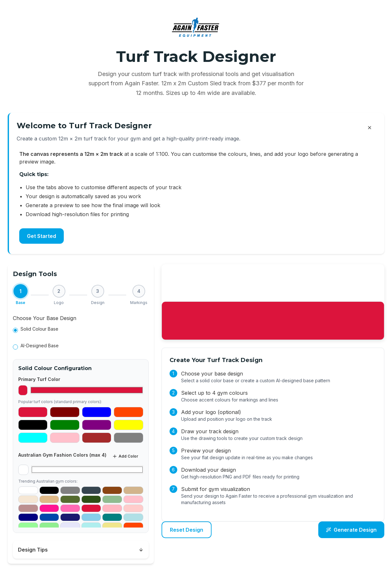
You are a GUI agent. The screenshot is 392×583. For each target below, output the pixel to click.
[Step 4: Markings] (139, 295)
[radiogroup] (81, 339)
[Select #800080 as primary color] (97, 425)
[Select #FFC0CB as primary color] (65, 438)
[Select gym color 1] (87, 470)
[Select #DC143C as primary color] (33, 412)
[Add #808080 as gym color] (70, 490)
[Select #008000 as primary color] (65, 425)
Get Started (42, 236)
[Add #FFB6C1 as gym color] (112, 508)
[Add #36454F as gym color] (91, 490)
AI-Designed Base (40, 346)
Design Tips (81, 550)
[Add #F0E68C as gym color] (112, 526)
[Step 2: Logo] (59, 295)
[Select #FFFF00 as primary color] (128, 425)
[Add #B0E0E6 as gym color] (133, 517)
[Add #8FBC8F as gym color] (112, 499)
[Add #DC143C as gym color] (91, 508)
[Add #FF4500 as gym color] (133, 526)
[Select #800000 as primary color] (65, 412)
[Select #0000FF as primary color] (97, 412)
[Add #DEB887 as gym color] (49, 499)
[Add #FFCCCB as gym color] (133, 508)
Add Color (125, 456)
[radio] (15, 330)
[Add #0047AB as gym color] (49, 517)
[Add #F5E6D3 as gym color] (28, 499)
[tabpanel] (81, 424)
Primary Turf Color (39, 379)
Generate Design (351, 530)
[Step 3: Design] (98, 295)
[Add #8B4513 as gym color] (112, 490)
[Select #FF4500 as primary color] (128, 412)
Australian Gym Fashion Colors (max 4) (62, 455)
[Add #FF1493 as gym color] (49, 508)
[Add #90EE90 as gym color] (49, 526)
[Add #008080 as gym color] (112, 517)
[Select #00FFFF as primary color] (33, 438)
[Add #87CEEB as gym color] (91, 517)
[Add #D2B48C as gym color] (133, 490)
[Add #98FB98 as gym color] (28, 526)
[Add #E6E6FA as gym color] (70, 526)
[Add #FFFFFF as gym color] (28, 490)
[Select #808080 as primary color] (128, 438)
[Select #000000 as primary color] (33, 425)
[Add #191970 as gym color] (70, 517)
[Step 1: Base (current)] (21, 295)
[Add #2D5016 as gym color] (91, 499)
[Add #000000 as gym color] (49, 490)
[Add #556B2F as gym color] (70, 499)
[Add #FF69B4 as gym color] (70, 508)
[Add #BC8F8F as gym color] (28, 508)
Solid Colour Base (39, 329)
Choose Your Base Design (45, 318)
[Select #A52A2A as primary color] (97, 438)
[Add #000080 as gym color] (28, 517)
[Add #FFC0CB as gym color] (133, 499)
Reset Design (187, 530)
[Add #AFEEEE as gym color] (91, 526)
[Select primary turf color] (87, 390)
